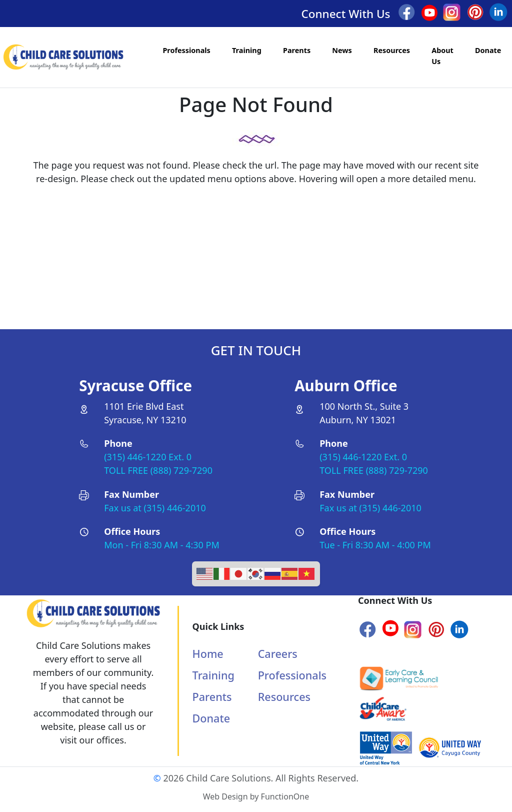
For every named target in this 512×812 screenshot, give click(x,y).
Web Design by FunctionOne (256, 796)
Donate (488, 50)
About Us (442, 56)
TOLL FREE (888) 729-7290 (158, 470)
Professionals (186, 50)
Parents (297, 50)
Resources (392, 50)
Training (247, 50)
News (342, 50)
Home (208, 654)
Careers (278, 654)
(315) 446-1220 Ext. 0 (148, 457)
